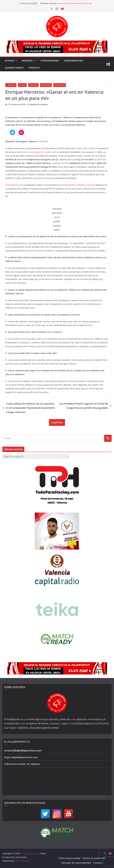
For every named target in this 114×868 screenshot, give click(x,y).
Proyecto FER (81, 148)
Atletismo (33, 85)
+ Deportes (11, 85)
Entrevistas (46, 85)
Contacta (98, 863)
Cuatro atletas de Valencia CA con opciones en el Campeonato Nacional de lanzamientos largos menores (29, 408)
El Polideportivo (60, 121)
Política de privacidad (69, 858)
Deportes (27, 61)
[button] (16, 61)
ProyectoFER (60, 85)
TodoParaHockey (74, 61)
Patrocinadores (50, 61)
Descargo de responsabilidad (76, 863)
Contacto (34, 68)
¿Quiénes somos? (14, 68)
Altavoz (9, 61)
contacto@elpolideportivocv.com (23, 751)
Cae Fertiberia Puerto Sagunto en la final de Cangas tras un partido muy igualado (85, 406)
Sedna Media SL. (23, 861)
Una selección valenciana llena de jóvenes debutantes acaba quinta (75, 5)
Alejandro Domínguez (39, 104)
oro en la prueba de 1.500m (37, 152)
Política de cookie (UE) (94, 858)
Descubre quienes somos (44, 728)
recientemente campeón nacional (78, 185)
